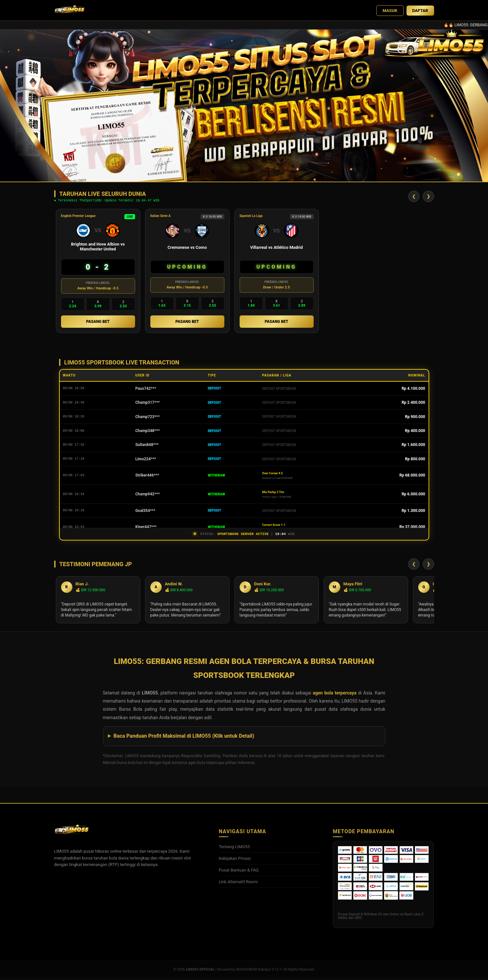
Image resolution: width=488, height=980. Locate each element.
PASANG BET (98, 323)
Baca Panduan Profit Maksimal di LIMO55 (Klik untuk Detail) (184, 738)
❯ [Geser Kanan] (428, 197)
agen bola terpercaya (334, 695)
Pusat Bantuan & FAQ (239, 872)
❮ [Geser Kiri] (414, 197)
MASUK (390, 11)
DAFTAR (420, 11)
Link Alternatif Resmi (238, 884)
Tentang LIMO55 (234, 849)
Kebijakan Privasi (235, 860)
